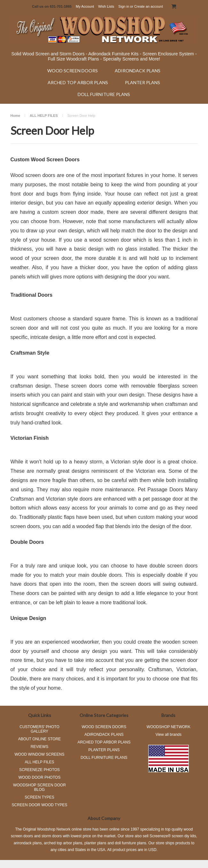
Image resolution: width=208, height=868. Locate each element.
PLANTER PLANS (143, 82)
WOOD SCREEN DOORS (73, 71)
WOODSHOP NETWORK (169, 727)
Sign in (124, 6)
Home (15, 116)
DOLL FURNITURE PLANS (104, 94)
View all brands (169, 735)
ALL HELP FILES (44, 116)
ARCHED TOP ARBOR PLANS (78, 82)
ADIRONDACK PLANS (138, 71)
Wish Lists (106, 6)
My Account (85, 6)
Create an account (149, 6)
